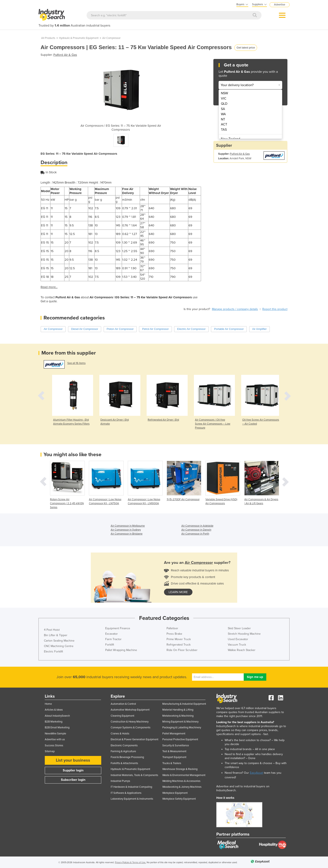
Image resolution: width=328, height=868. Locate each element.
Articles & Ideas (54, 710)
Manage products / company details (235, 309)
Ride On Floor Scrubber (182, 650)
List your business (73, 760)
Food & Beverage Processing (127, 757)
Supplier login (73, 770)
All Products (48, 38)
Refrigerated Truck (179, 645)
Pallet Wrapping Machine (121, 650)
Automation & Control (123, 704)
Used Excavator (238, 639)
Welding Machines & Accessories (181, 781)
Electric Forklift (53, 652)
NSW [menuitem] (224, 93)
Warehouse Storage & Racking (180, 769)
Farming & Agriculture (123, 751)
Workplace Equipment (175, 793)
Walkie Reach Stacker (242, 650)
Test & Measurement (174, 751)
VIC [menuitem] (224, 98)
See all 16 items (76, 363)
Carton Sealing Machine (59, 641)
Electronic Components (124, 745)
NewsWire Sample (55, 734)
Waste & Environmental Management (184, 775)
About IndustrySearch (57, 716)
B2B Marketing (54, 722)
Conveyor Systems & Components (131, 728)
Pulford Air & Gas (65, 55)
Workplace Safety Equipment (179, 799)
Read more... (49, 287)
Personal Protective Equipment (180, 739)
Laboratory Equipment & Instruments (132, 799)
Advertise (280, 5)
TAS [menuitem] (224, 130)
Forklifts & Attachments (124, 763)
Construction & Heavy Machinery (130, 722)
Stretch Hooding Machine (244, 634)
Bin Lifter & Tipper (56, 635)
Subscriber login (73, 780)
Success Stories (54, 745)
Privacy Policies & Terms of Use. (130, 862)
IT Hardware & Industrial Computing (131, 787)
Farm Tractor (113, 639)
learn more (178, 592)
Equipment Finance (118, 628)
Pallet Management (174, 734)
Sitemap (50, 751)
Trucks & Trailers (172, 763)
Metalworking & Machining (178, 716)
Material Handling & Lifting (178, 710)
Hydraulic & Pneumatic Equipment (79, 38)
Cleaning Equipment (122, 716)
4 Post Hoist (52, 630)
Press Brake (174, 634)
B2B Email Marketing (57, 728)
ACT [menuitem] (224, 124)
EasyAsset (256, 773)
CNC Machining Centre (59, 646)
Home (48, 704)
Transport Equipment (174, 757)
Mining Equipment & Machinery (180, 722)
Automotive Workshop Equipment (130, 710)
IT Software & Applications (126, 793)
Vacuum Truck (237, 645)
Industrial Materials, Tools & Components (134, 775)
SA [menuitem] (223, 109)
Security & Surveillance (176, 745)
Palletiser (172, 628)
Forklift (110, 645)
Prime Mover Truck (179, 639)
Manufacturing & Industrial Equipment (184, 704)
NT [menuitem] (223, 119)
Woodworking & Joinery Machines (182, 787)
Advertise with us (55, 739)
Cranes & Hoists (120, 734)
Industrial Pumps (120, 781)
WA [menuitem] (223, 114)
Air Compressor (111, 38)
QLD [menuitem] (224, 104)
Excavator (111, 634)
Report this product (275, 309)
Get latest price (246, 48)
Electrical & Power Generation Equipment (135, 739)
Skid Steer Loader (239, 628)
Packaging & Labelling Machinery (182, 728)
